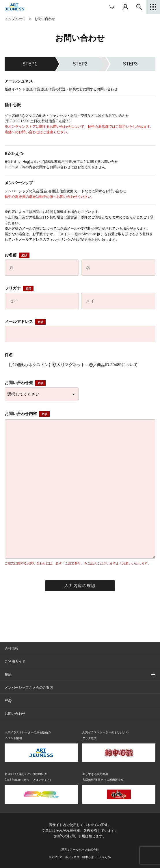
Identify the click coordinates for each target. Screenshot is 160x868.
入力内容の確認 (80, 586)
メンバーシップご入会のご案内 (29, 688)
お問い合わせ (15, 714)
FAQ (8, 701)
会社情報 (12, 648)
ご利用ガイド (15, 661)
